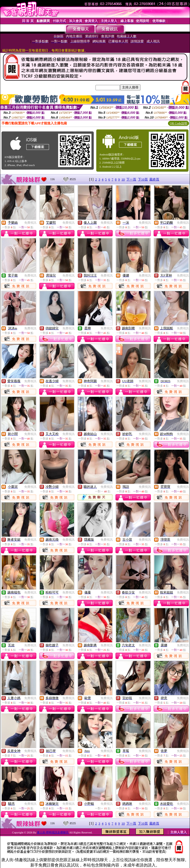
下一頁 (131, 179)
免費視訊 (30, 223)
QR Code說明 (179, 123)
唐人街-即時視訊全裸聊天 (53, 832)
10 (123, 179)
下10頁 (143, 179)
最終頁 (154, 179)
